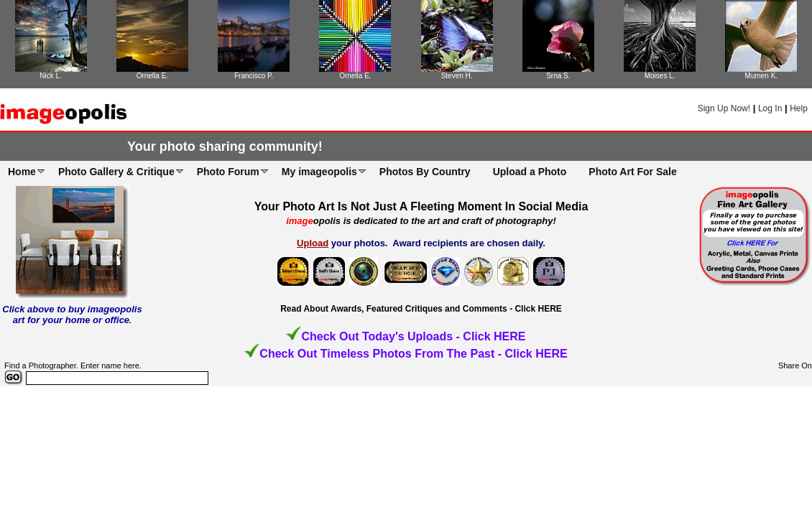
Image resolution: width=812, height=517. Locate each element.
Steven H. (457, 76)
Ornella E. (152, 76)
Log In (770, 108)
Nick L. (51, 76)
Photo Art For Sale (632, 172)
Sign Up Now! (724, 108)
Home (22, 172)
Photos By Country (425, 172)
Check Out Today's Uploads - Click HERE (413, 336)
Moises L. (660, 76)
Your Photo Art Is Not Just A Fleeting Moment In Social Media (421, 206)
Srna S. (558, 76)
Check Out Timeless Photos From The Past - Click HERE (413, 354)
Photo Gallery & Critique (116, 172)
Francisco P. (254, 76)
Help (799, 108)
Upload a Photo (530, 172)
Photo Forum (228, 172)
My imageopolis (319, 172)
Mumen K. (762, 76)
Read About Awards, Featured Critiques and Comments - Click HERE (421, 309)
